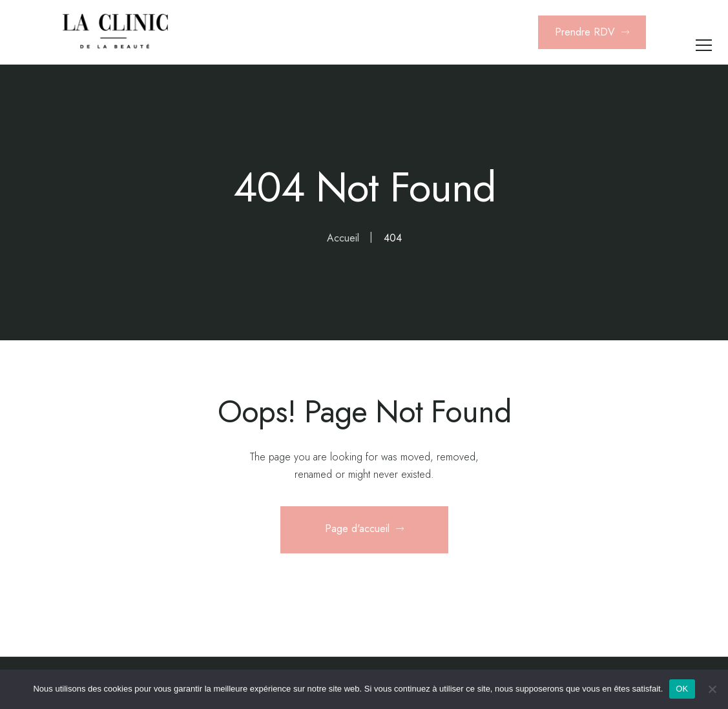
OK (682, 689)
